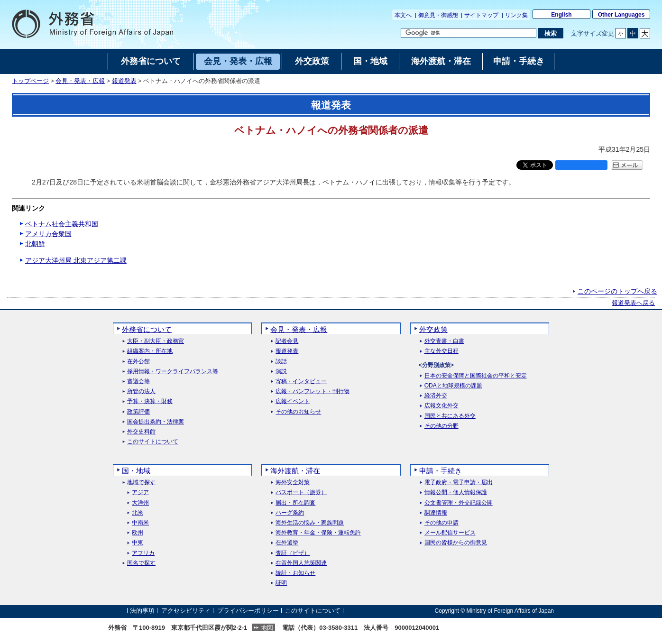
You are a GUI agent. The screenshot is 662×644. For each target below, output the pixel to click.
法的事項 (142, 611)
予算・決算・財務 (150, 401)
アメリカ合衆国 (48, 234)
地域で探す (141, 483)
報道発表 (124, 81)
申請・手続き (441, 471)
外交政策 (433, 329)
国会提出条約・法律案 (156, 422)
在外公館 (138, 362)
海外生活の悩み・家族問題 (310, 523)
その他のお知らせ (298, 412)
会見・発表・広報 (80, 81)
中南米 (140, 523)
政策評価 (138, 412)
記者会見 (287, 341)
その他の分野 (441, 426)
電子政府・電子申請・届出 (459, 483)
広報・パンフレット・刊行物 (313, 391)
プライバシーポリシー (248, 611)
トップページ (30, 81)
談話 (281, 362)
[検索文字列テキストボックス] (469, 33)
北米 (138, 513)
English (561, 15)
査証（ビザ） (293, 553)
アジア (140, 492)
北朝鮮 (35, 244)
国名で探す (141, 563)
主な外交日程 (441, 351)
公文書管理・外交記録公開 (459, 503)
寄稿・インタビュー (301, 382)
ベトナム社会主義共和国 (62, 224)
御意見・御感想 (438, 15)
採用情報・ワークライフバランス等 (173, 372)
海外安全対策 (293, 483)
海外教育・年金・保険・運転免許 (318, 533)
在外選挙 (287, 543)
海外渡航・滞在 (295, 471)
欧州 (138, 533)
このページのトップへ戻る (617, 291)
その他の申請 (441, 523)
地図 (267, 628)
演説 (281, 372)
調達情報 (436, 513)
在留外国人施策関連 (301, 563)
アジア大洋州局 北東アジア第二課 (76, 260)
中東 (138, 543)
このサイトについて (153, 442)
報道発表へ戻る (633, 303)
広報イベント (293, 401)
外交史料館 (141, 432)
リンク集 (516, 15)
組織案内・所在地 (150, 351)
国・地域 (136, 471)
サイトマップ (481, 15)
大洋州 (140, 503)
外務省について (147, 329)
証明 (281, 583)
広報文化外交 (441, 406)
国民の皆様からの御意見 (456, 543)
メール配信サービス (450, 533)
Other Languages (621, 15)
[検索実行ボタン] (550, 33)
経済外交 (436, 396)
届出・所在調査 (295, 503)
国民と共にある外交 (450, 416)
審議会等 (138, 382)
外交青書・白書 (444, 341)
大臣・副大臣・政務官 (156, 341)
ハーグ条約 (290, 513)
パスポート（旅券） (301, 492)
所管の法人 (141, 391)
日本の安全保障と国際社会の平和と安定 (476, 376)
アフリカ (143, 553)
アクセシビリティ (186, 611)
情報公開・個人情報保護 (456, 492)
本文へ (403, 15)
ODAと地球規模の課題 (453, 386)
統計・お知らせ (295, 573)
